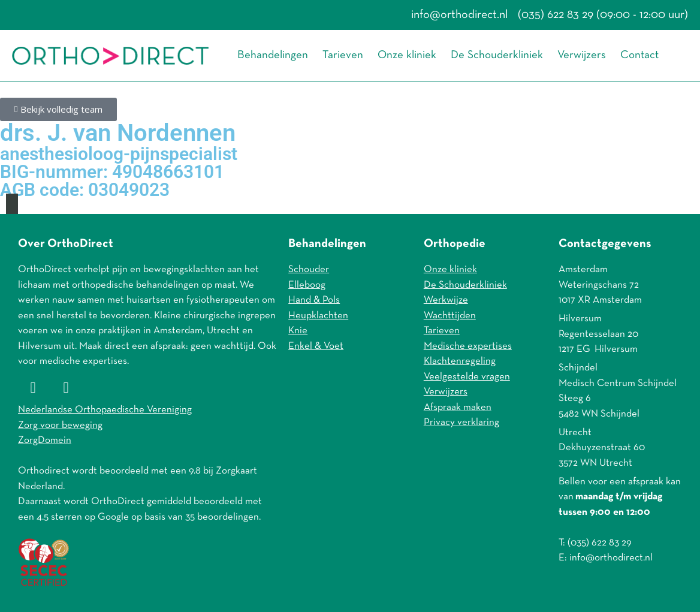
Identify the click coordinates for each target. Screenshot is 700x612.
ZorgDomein (45, 440)
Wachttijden (450, 316)
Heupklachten (318, 316)
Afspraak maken (458, 407)
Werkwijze (446, 300)
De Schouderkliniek (497, 55)
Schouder (309, 269)
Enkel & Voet (316, 346)
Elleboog (307, 285)
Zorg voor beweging (60, 425)
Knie (298, 331)
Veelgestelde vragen (467, 377)
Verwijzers (582, 55)
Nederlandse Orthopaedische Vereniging (105, 410)
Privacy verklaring (461, 422)
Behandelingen (273, 55)
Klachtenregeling (460, 361)
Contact (639, 55)
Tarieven (343, 55)
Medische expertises (468, 346)
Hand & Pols (314, 300)
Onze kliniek (407, 55)
